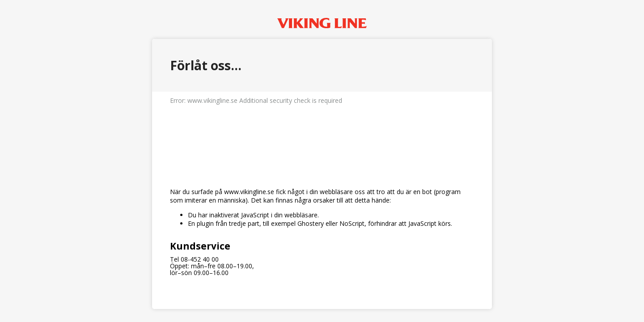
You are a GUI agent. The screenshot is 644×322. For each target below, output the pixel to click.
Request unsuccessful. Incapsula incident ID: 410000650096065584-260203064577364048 (322, 161)
